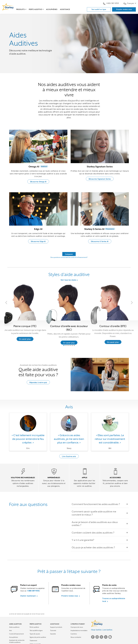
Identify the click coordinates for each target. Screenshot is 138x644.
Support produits (56, 627)
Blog (110, 637)
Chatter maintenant (28, 596)
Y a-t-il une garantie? (84, 540)
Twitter (101, 637)
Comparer (69, 254)
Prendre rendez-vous (124, 9)
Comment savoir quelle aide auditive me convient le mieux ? (100, 513)
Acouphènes (52, 9)
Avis (10, 630)
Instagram (97, 637)
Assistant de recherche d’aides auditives (17, 641)
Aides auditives (14, 627)
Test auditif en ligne (99, 9)
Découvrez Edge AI (38, 241)
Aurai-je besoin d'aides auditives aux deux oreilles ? (100, 524)
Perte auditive (34, 627)
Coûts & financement (16, 634)
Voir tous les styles (68, 280)
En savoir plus (69, 343)
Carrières (74, 634)
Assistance (65, 9)
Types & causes (35, 634)
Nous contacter (76, 637)
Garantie (53, 634)
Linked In (106, 637)
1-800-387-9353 (111, 4)
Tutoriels (53, 630)
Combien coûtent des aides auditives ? (94, 533)
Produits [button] (20, 9)
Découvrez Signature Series (100, 179)
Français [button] (129, 4)
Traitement (33, 641)
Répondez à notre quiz (38, 382)
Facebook (93, 637)
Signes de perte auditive (38, 637)
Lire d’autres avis (69, 456)
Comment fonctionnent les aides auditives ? (97, 504)
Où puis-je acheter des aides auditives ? (95, 547)
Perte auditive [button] (35, 9)
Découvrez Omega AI (38, 182)
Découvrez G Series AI (100, 241)
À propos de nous (77, 627)
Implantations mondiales (79, 630)
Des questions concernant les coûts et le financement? (69, 257)
